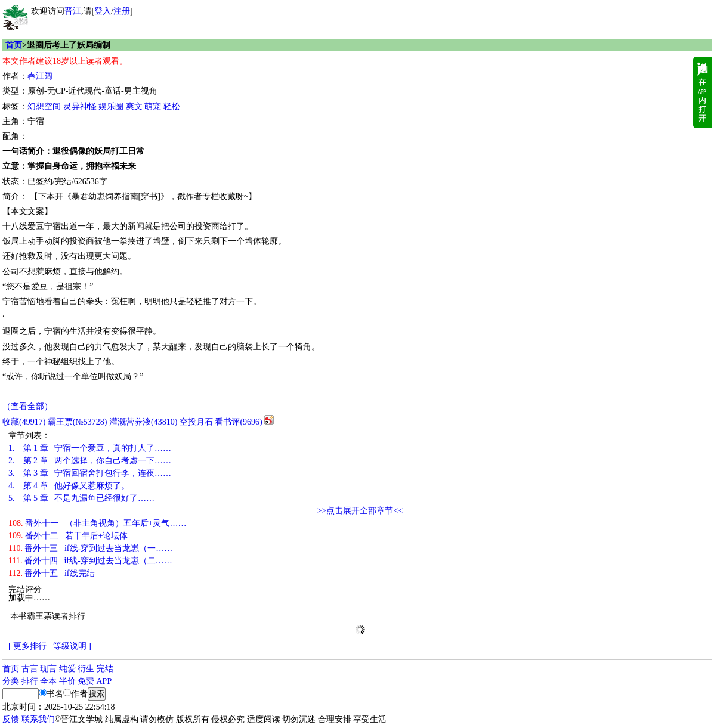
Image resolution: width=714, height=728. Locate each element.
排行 (30, 681)
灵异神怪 (80, 106)
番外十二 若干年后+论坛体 (68, 536)
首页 (14, 45)
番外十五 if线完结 (52, 573)
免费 (86, 681)
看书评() (238, 422)
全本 (48, 681)
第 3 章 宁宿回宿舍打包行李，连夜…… (90, 473)
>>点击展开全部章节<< (360, 511)
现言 (48, 669)
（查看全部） (27, 406)
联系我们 (38, 719)
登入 (103, 11)
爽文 (134, 106)
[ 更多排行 (27, 646)
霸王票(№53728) (78, 422)
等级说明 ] (72, 646)
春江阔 (40, 76)
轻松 (172, 106)
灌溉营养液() (143, 422)
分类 (11, 681)
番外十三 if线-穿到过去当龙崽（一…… (90, 548)
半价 (67, 681)
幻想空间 (44, 106)
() (24, 422)
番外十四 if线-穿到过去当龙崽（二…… (90, 561)
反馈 (11, 719)
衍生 (86, 669)
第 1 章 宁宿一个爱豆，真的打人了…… (90, 448)
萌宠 (153, 106)
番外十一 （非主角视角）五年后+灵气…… (97, 523)
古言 (30, 669)
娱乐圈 (111, 106)
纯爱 (67, 669)
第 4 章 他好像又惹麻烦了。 (69, 486)
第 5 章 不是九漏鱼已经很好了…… (81, 498)
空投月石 (196, 422)
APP (104, 681)
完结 (105, 669)
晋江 (73, 11)
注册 (122, 11)
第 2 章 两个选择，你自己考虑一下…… (90, 461)
